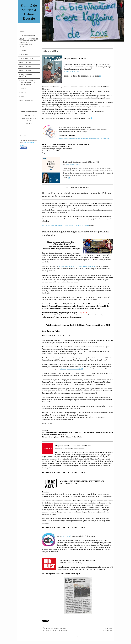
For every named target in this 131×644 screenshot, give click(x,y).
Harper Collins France (73, 164)
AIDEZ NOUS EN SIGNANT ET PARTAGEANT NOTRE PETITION (65, 225)
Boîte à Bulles (76, 71)
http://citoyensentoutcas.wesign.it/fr (72, 369)
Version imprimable (51, 628)
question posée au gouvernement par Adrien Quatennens (77, 266)
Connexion (109, 628)
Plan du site (63, 628)
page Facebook (66, 536)
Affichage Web (108, 630)
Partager (23, 148)
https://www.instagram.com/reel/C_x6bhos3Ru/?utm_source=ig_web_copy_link (84, 138)
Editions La (67, 71)
